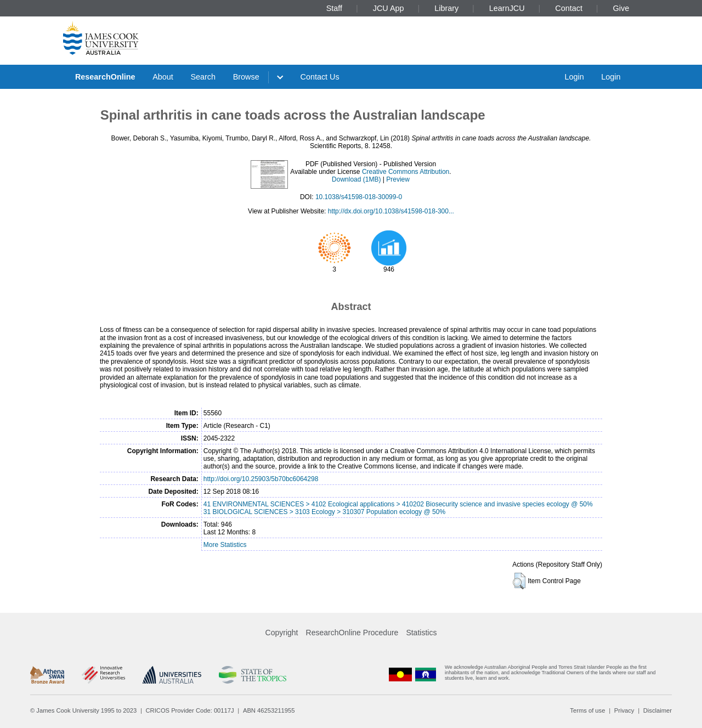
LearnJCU (507, 8)
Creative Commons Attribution (406, 172)
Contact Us (320, 77)
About (163, 77)
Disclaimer (658, 710)
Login (574, 77)
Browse (246, 77)
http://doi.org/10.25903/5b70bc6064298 (261, 479)
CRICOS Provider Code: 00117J (190, 710)
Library (446, 8)
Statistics (421, 633)
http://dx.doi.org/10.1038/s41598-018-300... (391, 211)
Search (203, 77)
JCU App (389, 8)
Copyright (282, 633)
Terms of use (587, 710)
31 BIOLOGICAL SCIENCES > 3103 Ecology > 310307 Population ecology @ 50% (324, 512)
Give (621, 8)
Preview (398, 179)
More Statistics (225, 545)
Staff (334, 8)
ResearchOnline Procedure (352, 633)
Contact (569, 8)
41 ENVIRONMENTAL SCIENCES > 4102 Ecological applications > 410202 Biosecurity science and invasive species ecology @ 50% (398, 504)
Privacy (624, 710)
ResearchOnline (105, 77)
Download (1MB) (356, 179)
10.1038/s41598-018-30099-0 (359, 197)
